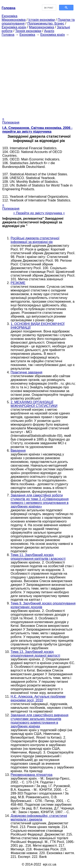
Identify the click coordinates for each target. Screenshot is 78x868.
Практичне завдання (26, 372)
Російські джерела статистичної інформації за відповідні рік (35, 240)
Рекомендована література (32, 775)
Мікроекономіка (14, 20)
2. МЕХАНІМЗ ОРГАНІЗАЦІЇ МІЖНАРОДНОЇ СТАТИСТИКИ (34, 404)
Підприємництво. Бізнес (46, 23)
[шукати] (49, 8)
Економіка (9, 16)
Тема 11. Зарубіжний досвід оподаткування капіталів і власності (38, 557)
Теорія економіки (28, 31)
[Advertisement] (39, 75)
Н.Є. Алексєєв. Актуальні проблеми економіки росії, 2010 (38, 698)
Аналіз (49, 31)
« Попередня (11, 121)
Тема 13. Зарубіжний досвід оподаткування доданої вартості (35, 654)
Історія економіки (42, 20)
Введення (18, 451)
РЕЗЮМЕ (18, 283)
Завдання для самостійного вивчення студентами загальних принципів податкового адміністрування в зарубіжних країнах (40, 721)
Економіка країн (14, 27)
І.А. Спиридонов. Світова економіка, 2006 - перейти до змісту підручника (37, 130)
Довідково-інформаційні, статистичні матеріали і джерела (39, 818)
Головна (8, 35)
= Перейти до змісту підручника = (39, 213)
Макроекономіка (41, 27)
